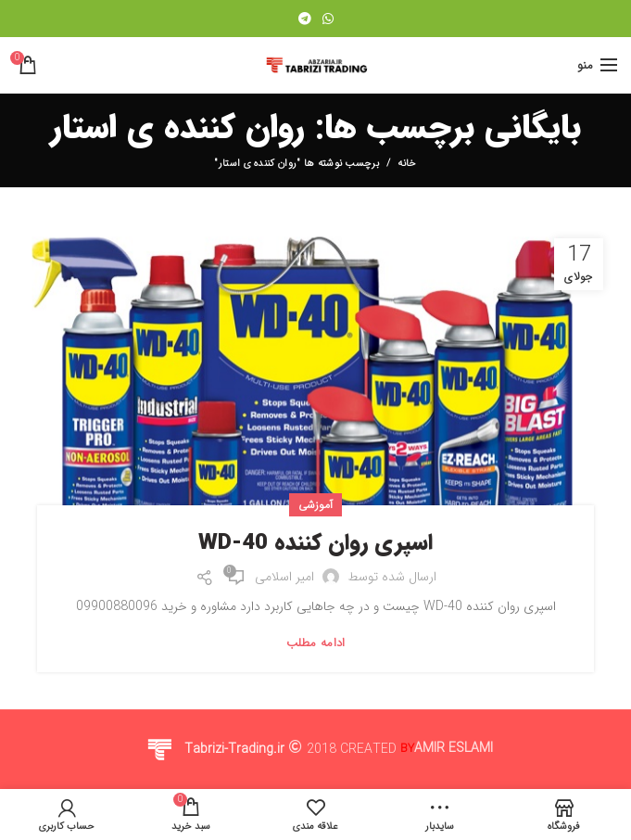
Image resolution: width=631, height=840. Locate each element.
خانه (407, 164)
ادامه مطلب (316, 643)
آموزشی (316, 505)
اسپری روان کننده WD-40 (315, 544)
